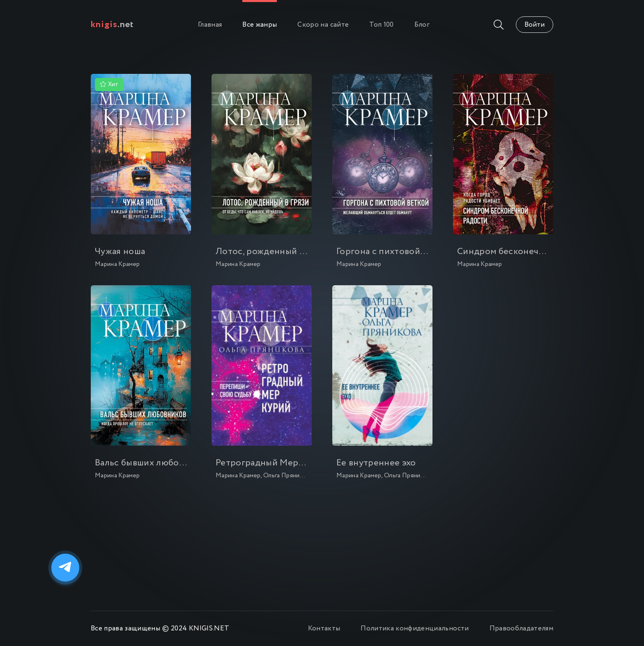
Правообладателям (521, 629)
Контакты (324, 629)
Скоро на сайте (323, 25)
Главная (210, 25)
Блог (422, 25)
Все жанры (260, 25)
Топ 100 (381, 25)
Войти (535, 25)
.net (112, 25)
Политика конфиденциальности (415, 629)
